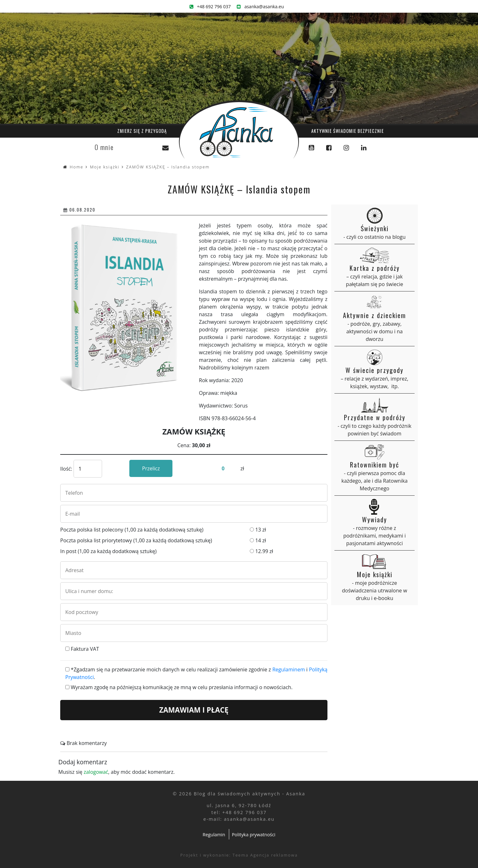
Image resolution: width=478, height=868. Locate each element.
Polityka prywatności (253, 835)
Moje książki (105, 167)
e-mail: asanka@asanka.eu (239, 819)
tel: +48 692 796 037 (239, 812)
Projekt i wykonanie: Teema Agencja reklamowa (239, 855)
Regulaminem (289, 669)
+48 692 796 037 (210, 7)
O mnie (104, 147)
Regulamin (214, 835)
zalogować (96, 772)
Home (77, 167)
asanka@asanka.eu (260, 7)
